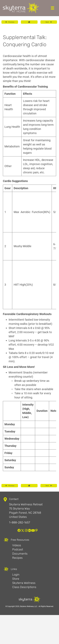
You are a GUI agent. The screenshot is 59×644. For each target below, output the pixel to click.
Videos (17, 545)
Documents (20, 554)
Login (16, 575)
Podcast (18, 549)
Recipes (17, 558)
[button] (19, 530)
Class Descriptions (24, 587)
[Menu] (53, 8)
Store (16, 579)
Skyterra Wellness (24, 583)
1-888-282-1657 (20, 522)
